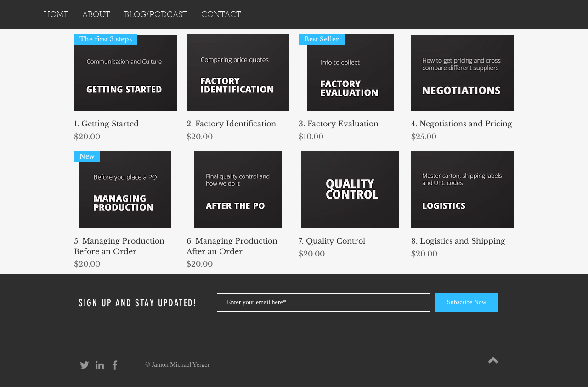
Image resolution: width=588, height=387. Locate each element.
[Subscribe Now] (467, 302)
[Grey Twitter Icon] (85, 365)
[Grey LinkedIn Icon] (100, 365)
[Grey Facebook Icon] (115, 365)
